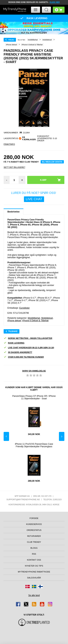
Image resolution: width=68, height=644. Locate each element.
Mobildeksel (47, 318)
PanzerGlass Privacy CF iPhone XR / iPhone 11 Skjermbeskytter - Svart (34, 397)
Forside (34, 518)
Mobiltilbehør (34, 318)
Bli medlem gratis (52, 162)
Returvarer (34, 536)
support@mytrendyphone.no (23, 499)
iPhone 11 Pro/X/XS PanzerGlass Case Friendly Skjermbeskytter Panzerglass (34, 445)
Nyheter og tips (34, 566)
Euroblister (24, 308)
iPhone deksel (14, 321)
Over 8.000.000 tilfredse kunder (24, 357)
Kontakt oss (34, 560)
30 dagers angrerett (18, 352)
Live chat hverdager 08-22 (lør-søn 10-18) (29, 348)
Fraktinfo (9, 144)
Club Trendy (34, 542)
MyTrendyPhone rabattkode (34, 572)
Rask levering (14, 343)
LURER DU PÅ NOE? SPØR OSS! (34, 197)
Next (62, 436)
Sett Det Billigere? (14, 167)
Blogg (34, 548)
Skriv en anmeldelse (34, 371)
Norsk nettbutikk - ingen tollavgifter (28, 338)
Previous (6, 436)
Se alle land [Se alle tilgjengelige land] (34, 595)
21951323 (57, 499)
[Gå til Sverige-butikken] (34, 587)
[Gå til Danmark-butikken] (28, 587)
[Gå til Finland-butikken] (41, 587)
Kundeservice (34, 524)
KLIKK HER (55, 2)
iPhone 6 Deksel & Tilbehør (35, 321)
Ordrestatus (34, 530)
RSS (34, 554)
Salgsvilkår (34, 578)
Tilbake (11, 40)
